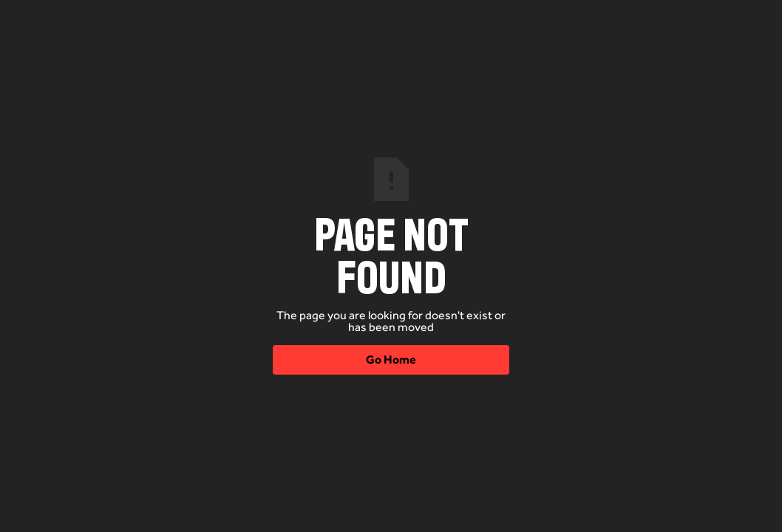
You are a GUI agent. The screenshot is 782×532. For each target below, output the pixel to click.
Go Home (391, 359)
